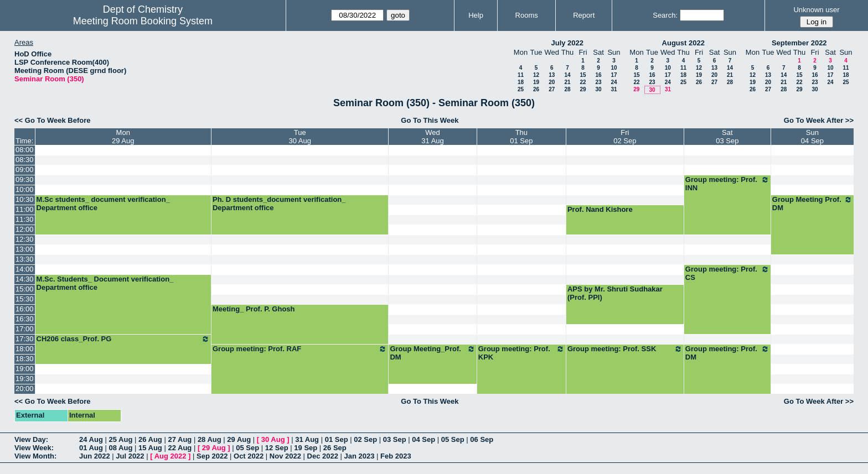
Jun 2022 (95, 456)
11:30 (25, 219)
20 (552, 82)
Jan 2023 (360, 456)
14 (567, 75)
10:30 (25, 199)
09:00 (25, 170)
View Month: (35, 456)
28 (567, 89)
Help (476, 15)
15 (583, 75)
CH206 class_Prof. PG (123, 339)
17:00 (25, 329)
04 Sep (423, 439)
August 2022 (683, 43)
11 (521, 75)
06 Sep (482, 439)
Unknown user (816, 10)
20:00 (25, 389)
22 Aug (180, 448)
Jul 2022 (130, 456)
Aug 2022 (170, 456)
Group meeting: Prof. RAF (300, 349)
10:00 (25, 189)
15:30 (25, 299)
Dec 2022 (323, 456)
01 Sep (337, 439)
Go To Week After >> (819, 120)
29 (583, 89)
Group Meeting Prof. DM (812, 204)
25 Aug (120, 439)
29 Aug (239, 439)
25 (521, 89)
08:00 (25, 150)
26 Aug (150, 439)
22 (583, 82)
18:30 (25, 359)
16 (598, 75)
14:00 (25, 269)
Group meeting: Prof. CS (727, 273)
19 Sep (306, 448)
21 (567, 82)
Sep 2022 (212, 456)
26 (536, 89)
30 (598, 89)
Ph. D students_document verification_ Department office (279, 204)
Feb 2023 (396, 456)
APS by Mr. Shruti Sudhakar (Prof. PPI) (615, 293)
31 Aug (307, 439)
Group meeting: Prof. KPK (521, 353)
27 (552, 89)
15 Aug (150, 448)
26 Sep (335, 448)
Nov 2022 (285, 456)
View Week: (34, 448)
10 (614, 68)
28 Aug (210, 439)
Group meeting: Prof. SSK (625, 349)
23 (598, 82)
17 (614, 75)
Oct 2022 (249, 456)
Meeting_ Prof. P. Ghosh (254, 309)
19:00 (25, 369)
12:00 (25, 229)
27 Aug (180, 439)
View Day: (31, 439)
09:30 (25, 179)
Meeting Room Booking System (143, 21)
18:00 (25, 349)
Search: (665, 15)
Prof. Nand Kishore (600, 209)
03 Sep (395, 439)
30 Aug (273, 439)
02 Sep (365, 439)
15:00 (25, 289)
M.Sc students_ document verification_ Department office (103, 204)
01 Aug (91, 448)
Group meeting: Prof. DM (727, 353)
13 (552, 75)
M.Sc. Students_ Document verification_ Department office (105, 283)
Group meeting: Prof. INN (727, 184)
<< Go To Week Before (53, 120)
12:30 (25, 239)
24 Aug (91, 439)
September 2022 (799, 43)
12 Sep (277, 448)
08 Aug (120, 448)
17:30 (25, 339)
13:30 (25, 259)
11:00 (25, 209)
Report (584, 15)
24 (614, 82)
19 (536, 82)
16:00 (25, 309)
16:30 (25, 319)
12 (536, 75)
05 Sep (453, 439)
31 (614, 89)
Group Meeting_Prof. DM (432, 353)
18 (521, 82)
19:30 (25, 379)
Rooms (527, 15)
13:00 (25, 249)
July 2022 (567, 43)
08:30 (25, 160)
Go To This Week (430, 120)
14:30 (25, 279)
